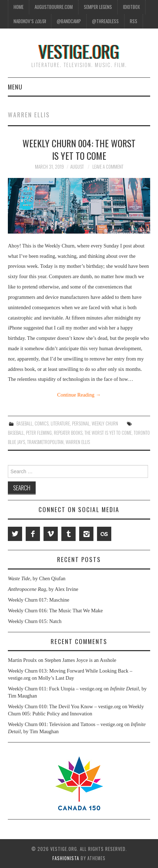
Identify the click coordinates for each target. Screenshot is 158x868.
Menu (15, 87)
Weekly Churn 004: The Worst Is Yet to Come (79, 149)
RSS (134, 21)
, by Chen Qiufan (37, 578)
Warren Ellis (78, 442)
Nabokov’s (30, 21)
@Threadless (105, 21)
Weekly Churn (105, 423)
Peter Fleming (39, 433)
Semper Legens (98, 7)
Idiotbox (131, 7)
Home (19, 7)
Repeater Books (68, 433)
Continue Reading (79, 395)
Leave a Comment (108, 167)
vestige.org (79, 51)
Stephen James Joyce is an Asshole (80, 660)
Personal (81, 423)
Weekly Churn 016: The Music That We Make (55, 611)
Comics (42, 423)
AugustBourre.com (54, 7)
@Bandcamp (69, 21)
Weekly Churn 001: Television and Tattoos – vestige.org (65, 724)
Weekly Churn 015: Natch (35, 621)
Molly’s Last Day (56, 678)
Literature (60, 423)
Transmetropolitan (45, 442)
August (77, 167)
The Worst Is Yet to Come (108, 433)
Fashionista (66, 858)
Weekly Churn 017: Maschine (39, 600)
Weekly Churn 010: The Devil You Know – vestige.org (64, 706)
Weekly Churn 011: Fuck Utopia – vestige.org (55, 689)
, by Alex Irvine (43, 589)
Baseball (24, 423)
